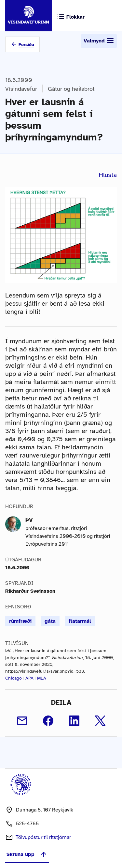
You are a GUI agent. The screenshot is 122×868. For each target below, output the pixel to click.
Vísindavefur (21, 89)
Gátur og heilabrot (71, 89)
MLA (42, 678)
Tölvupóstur (43, 837)
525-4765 (27, 824)
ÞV (29, 520)
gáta (50, 621)
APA (29, 678)
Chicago (14, 678)
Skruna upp (27, 854)
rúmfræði (20, 621)
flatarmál (80, 621)
